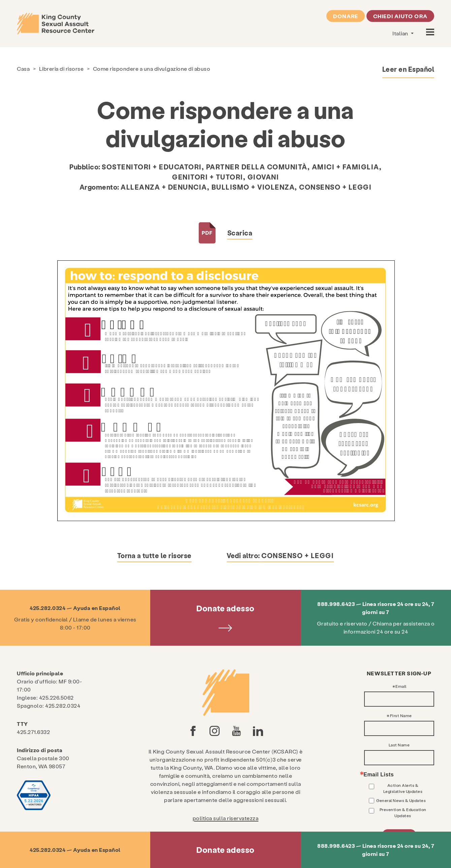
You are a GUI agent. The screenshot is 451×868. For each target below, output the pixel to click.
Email (401, 686)
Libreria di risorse (61, 69)
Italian (401, 33)
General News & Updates (401, 800)
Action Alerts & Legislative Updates (403, 788)
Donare (346, 16)
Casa (23, 69)
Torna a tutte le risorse (154, 555)
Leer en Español (408, 69)
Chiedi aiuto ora (400, 16)
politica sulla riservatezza (226, 818)
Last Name (399, 745)
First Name (401, 715)
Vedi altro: (280, 555)
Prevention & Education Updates (403, 812)
